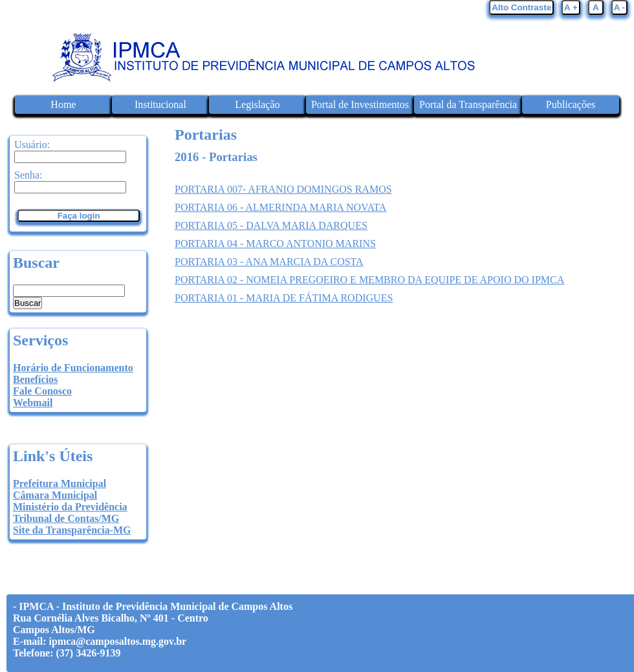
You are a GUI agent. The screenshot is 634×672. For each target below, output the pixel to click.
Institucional (160, 104)
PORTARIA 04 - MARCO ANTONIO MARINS (275, 244)
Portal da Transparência (468, 104)
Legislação (257, 104)
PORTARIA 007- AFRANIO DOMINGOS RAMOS (283, 189)
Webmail (33, 403)
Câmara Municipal (55, 495)
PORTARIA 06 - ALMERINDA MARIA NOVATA (280, 207)
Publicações (571, 104)
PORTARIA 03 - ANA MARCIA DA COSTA (269, 262)
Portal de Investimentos (360, 104)
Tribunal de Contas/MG (66, 518)
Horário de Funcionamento (73, 368)
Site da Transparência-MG (72, 530)
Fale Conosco (42, 391)
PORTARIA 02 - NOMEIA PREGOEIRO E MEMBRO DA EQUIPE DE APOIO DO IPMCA (369, 280)
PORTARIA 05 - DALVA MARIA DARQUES (271, 225)
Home (63, 104)
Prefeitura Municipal (60, 483)
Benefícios (35, 379)
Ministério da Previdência (70, 507)
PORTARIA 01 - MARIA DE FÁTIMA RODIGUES (284, 298)
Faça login (79, 216)
